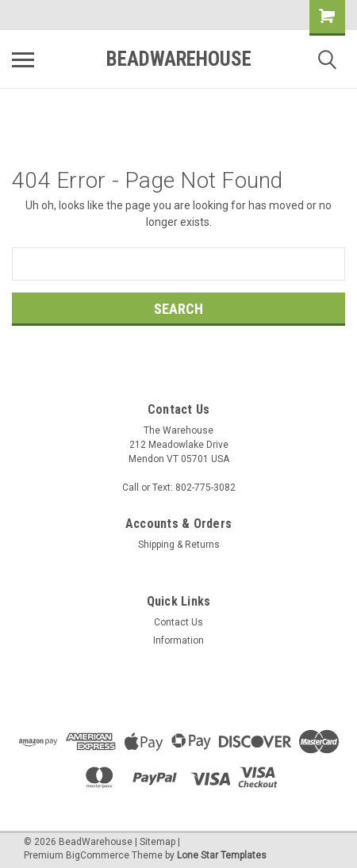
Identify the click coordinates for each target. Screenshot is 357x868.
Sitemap (157, 842)
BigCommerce (98, 855)
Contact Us (178, 622)
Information (178, 640)
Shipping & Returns (179, 545)
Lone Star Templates (222, 855)
